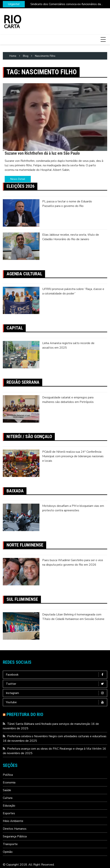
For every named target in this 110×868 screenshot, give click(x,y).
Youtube (56, 702)
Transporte (10, 844)
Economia (9, 782)
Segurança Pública (15, 836)
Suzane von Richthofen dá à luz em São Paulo (42, 153)
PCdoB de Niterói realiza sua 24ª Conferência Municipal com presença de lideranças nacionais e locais (73, 456)
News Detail (18, 179)
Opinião (8, 852)
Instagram (56, 693)
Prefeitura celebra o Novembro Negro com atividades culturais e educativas (57, 736)
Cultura (8, 798)
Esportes (9, 813)
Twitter (56, 684)
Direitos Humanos (15, 829)
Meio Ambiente (13, 821)
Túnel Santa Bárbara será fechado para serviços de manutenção (49, 724)
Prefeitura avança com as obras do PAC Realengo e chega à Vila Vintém (54, 749)
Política (8, 775)
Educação (9, 806)
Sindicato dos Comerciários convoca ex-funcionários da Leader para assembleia (66, 4)
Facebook (56, 675)
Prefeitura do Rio (25, 714)
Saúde (7, 790)
